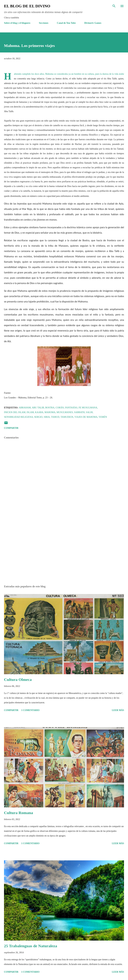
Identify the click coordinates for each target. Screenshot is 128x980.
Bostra (50, 408)
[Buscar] (114, 6)
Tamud (55, 417)
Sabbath (79, 412)
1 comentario (30, 710)
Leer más (118, 710)
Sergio (38, 417)
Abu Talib (38, 408)
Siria (47, 417)
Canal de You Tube (66, 23)
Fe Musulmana (88, 408)
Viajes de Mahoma (86, 417)
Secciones (44, 23)
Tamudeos (67, 417)
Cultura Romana (18, 813)
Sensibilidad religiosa (18, 417)
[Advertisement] (64, 551)
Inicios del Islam (15, 412)
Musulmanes (65, 412)
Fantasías (71, 408)
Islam (30, 412)
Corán (60, 408)
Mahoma (50, 412)
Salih (89, 412)
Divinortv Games (93, 23)
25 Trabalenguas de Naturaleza (30, 946)
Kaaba (39, 412)
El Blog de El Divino (27, 6)
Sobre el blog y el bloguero (17, 23)
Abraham (25, 408)
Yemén (103, 417)
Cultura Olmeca (18, 680)
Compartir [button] (11, 428)
